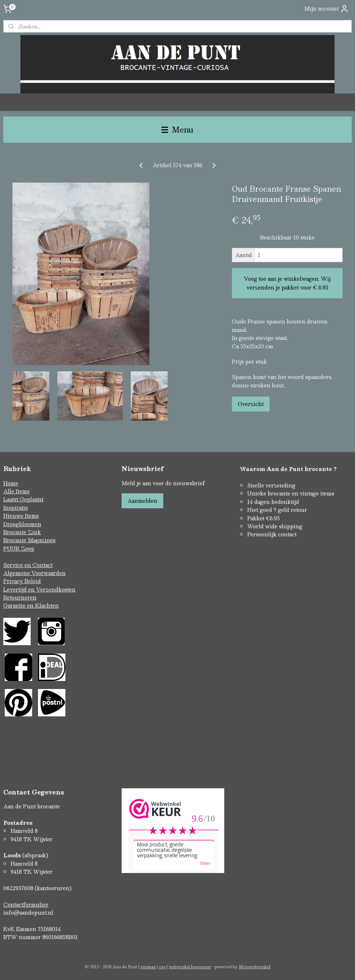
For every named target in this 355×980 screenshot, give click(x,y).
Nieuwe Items (21, 516)
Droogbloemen (22, 524)
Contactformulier (26, 904)
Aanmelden (142, 501)
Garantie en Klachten (31, 605)
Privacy (14, 581)
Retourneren (20, 597)
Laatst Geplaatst (23, 499)
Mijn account (327, 9)
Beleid (33, 581)
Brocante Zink (22, 532)
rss (162, 967)
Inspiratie (16, 508)
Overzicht (251, 404)
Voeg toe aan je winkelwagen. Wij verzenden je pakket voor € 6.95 (287, 283)
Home (11, 483)
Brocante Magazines (29, 540)
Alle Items (16, 491)
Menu (177, 129)
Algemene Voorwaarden (35, 573)
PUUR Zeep (19, 548)
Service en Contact (28, 565)
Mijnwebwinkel (255, 967)
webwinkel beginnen (190, 967)
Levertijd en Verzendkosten (39, 589)
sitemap (148, 967)
